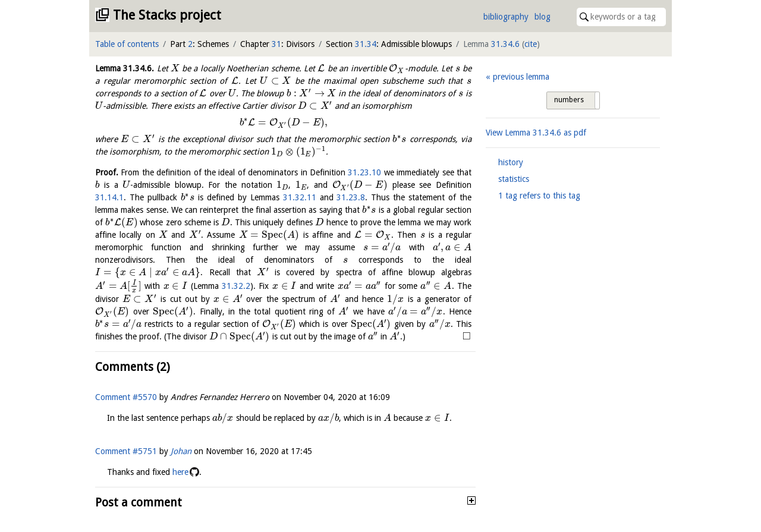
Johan (181, 451)
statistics (514, 179)
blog (543, 17)
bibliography (506, 17)
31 (276, 44)
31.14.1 (109, 197)
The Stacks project (167, 15)
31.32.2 (236, 286)
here (180, 472)
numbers (569, 100)
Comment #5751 (126, 451)
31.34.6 (505, 44)
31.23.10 (364, 172)
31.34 (366, 44)
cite (531, 44)
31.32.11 (300, 197)
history (511, 162)
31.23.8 (351, 197)
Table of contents (127, 44)
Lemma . (125, 68)
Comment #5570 (126, 397)
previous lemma (521, 77)
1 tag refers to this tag (539, 196)
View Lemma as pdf (536, 133)
